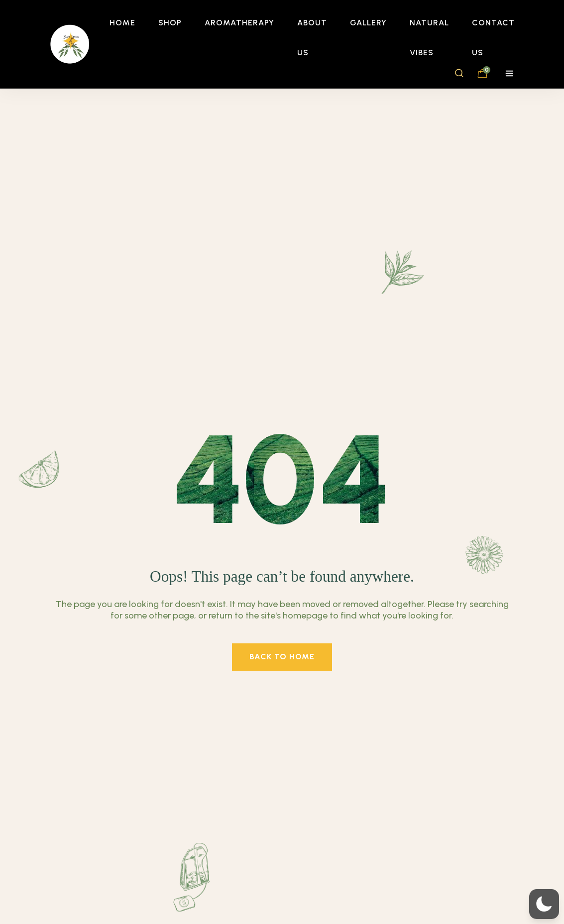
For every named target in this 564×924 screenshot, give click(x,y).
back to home (282, 657)
